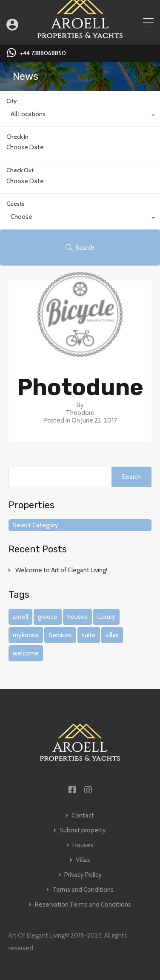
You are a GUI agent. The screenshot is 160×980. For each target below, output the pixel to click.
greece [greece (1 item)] (48, 617)
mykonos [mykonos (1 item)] (26, 635)
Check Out (20, 170)
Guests (15, 204)
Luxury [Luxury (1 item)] (106, 617)
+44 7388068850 (43, 53)
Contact (83, 816)
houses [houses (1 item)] (77, 617)
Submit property (83, 830)
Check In (17, 137)
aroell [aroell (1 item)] (20, 617)
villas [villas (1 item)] (112, 635)
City (11, 101)
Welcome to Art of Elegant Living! (61, 570)
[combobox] (80, 116)
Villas (83, 860)
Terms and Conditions (83, 890)
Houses (83, 845)
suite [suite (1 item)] (89, 635)
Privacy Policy (83, 875)
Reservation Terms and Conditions (83, 905)
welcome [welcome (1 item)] (26, 653)
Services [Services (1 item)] (60, 635)
